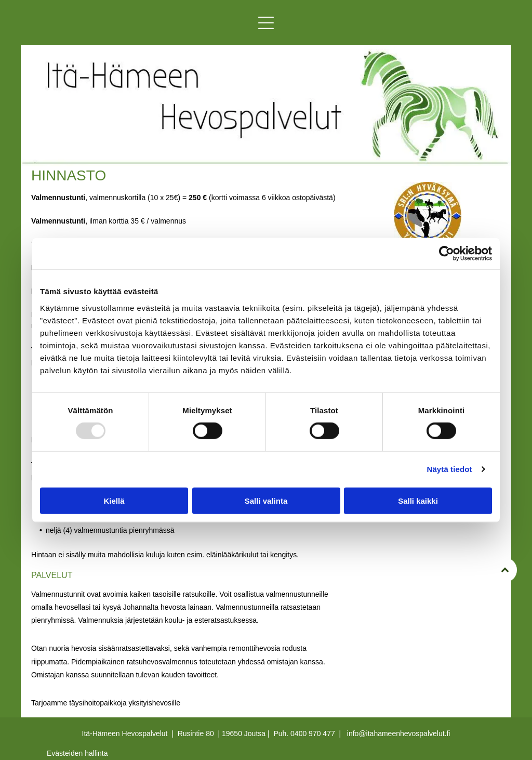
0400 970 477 (313, 733)
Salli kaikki (418, 501)
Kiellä (114, 501)
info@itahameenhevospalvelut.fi (399, 733)
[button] (266, 23)
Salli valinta (266, 501)
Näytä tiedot (450, 469)
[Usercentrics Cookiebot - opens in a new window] (447, 254)
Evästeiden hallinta (77, 753)
